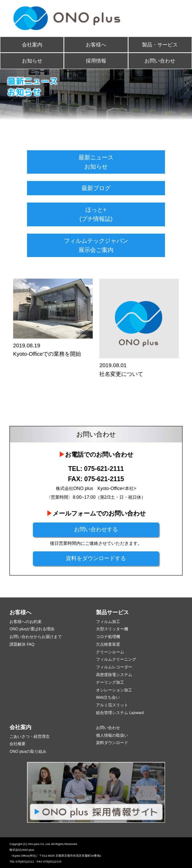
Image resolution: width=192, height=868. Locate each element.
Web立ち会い (108, 697)
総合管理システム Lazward (120, 713)
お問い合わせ (160, 61)
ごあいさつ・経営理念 (30, 736)
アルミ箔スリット (112, 705)
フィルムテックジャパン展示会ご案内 (96, 245)
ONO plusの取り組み (28, 751)
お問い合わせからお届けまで (36, 637)
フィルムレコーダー (114, 667)
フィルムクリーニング (116, 659)
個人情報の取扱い (112, 735)
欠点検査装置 (108, 644)
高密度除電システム (114, 675)
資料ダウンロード (112, 743)
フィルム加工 (108, 622)
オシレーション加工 (114, 690)
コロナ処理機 (108, 637)
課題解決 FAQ (22, 644)
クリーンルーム (110, 652)
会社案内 (32, 45)
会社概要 (18, 744)
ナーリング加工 (110, 682)
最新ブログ (96, 188)
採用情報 (96, 61)
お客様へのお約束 (26, 622)
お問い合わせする (96, 529)
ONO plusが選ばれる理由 (32, 629)
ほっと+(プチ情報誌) (96, 214)
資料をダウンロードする (96, 558)
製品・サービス (160, 45)
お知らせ (32, 61)
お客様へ (96, 45)
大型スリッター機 (112, 629)
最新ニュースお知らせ (96, 162)
